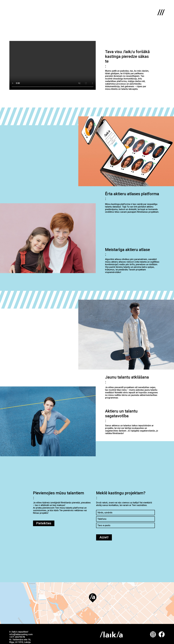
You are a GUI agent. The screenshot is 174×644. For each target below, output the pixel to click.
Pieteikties (44, 523)
